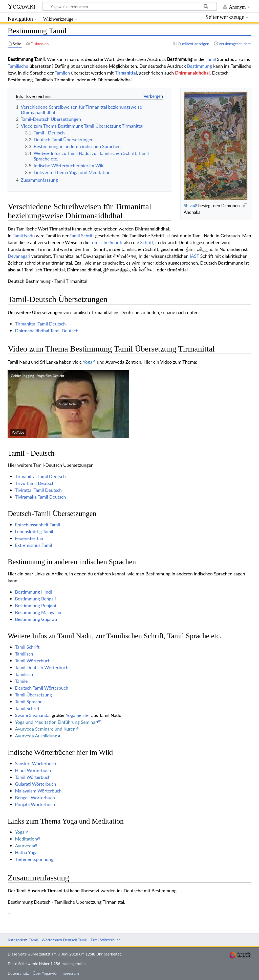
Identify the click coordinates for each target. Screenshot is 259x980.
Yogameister (78, 715)
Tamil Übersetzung (33, 695)
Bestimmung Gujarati (36, 619)
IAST (194, 256)
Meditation (26, 839)
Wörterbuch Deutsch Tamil (64, 940)
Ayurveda (24, 846)
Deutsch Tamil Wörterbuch (42, 688)
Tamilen (62, 73)
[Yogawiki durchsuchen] (130, 6)
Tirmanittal (126, 73)
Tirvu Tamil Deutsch (35, 483)
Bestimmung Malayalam (39, 612)
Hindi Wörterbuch (33, 770)
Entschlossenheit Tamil (37, 525)
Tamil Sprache (29, 702)
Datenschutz (18, 973)
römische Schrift (107, 242)
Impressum (70, 973)
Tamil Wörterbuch (33, 661)
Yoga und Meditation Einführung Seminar (56, 722)
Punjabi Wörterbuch (35, 804)
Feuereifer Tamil (31, 538)
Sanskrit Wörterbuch (36, 763)
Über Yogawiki (45, 973)
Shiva (189, 206)
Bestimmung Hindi (33, 592)
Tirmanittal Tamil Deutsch (40, 324)
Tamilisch (24, 654)
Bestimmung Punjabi (35, 605)
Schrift (147, 242)
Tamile (21, 681)
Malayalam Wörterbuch (38, 791)
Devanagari (19, 256)
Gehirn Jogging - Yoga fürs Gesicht (37, 376)
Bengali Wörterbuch (35, 798)
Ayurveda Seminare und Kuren (45, 729)
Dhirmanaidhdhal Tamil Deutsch (47, 331)
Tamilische (18, 66)
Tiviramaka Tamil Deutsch (40, 497)
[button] (68, 404)
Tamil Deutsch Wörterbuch (42, 667)
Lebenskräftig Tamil (34, 531)
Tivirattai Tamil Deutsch (38, 490)
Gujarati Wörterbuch (36, 784)
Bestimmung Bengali (35, 599)
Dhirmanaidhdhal (192, 73)
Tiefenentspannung (34, 859)
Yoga (88, 362)
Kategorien (17, 940)
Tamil (211, 59)
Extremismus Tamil (33, 545)
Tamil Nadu (24, 236)
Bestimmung (199, 66)
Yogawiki (21, 6)
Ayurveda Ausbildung (36, 736)
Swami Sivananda (32, 715)
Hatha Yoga (26, 852)
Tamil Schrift (82, 236)
